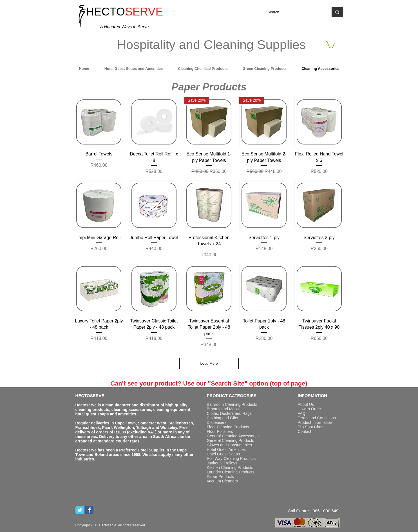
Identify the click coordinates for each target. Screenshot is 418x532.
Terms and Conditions (317, 418)
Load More (209, 363)
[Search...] (294, 12)
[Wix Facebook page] (89, 510)
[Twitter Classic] (80, 510)
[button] (330, 44)
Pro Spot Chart (311, 427)
